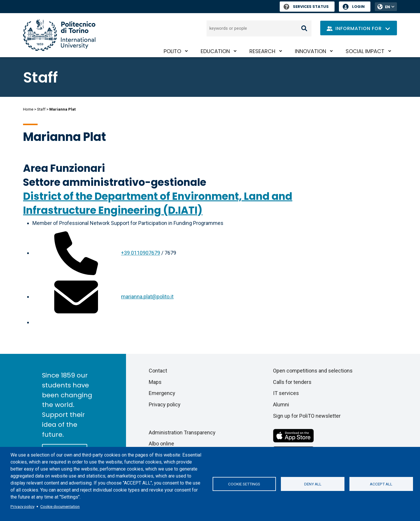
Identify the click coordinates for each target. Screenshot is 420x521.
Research (262, 51)
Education (215, 51)
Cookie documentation (60, 506)
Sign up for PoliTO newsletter (307, 416)
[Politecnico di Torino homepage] (59, 35)
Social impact (365, 51)
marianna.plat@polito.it (147, 297)
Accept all (381, 484)
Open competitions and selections (313, 371)
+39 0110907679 (141, 253)
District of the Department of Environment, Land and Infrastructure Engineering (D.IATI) (158, 203)
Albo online (161, 444)
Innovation (310, 51)
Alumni (281, 404)
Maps (155, 382)
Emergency (162, 393)
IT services (286, 393)
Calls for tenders (292, 382)
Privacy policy (22, 506)
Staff (41, 109)
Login (358, 7)
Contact (158, 371)
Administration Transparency (182, 432)
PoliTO (172, 51)
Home (28, 109)
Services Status (306, 7)
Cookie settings (244, 484)
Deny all (313, 484)
